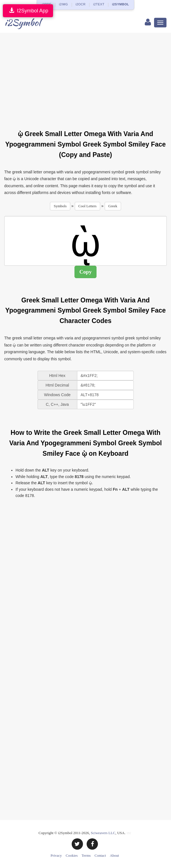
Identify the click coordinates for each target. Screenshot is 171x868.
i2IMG (63, 4)
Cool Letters (88, 206)
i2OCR (81, 4)
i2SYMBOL (120, 4)
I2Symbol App (28, 11)
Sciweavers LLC (103, 833)
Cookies (72, 855)
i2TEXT (99, 4)
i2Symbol (22, 22)
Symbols (60, 206)
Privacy (56, 855)
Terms (86, 855)
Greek (113, 206)
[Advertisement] (88, 78)
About (114, 855)
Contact (100, 855)
